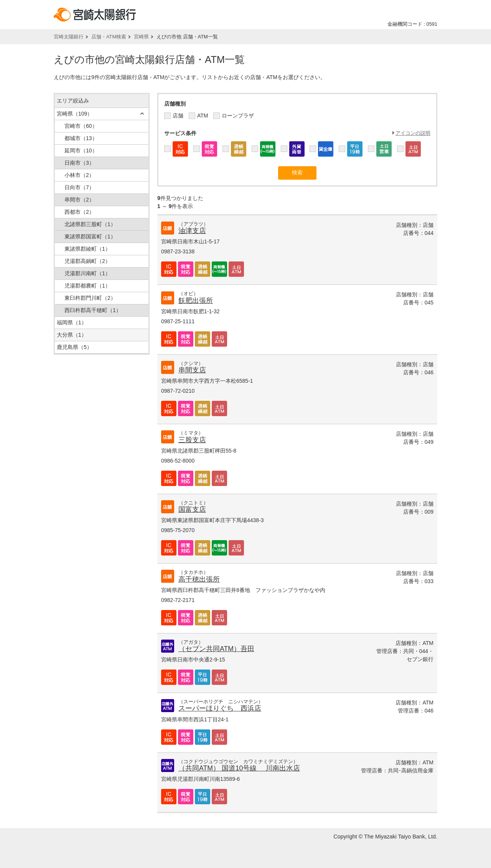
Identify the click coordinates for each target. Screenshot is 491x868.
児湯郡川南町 (87, 273)
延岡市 (81, 150)
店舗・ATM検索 (109, 37)
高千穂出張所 (199, 579)
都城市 (81, 138)
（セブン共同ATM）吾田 (216, 649)
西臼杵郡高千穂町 (93, 310)
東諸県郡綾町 (87, 249)
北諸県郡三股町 (90, 224)
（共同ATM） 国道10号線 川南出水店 (239, 768)
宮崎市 (81, 126)
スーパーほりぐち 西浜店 (220, 708)
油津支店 (192, 231)
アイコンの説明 (413, 133)
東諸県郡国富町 (90, 236)
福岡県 (72, 322)
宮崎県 (141, 37)
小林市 (79, 175)
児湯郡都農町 (87, 286)
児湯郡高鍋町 (87, 261)
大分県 (72, 335)
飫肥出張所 (196, 301)
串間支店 (192, 370)
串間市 (79, 200)
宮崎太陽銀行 (69, 37)
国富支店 (192, 509)
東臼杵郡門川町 (90, 298)
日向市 (79, 187)
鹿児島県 (74, 347)
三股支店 (192, 440)
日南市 (79, 163)
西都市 (79, 212)
